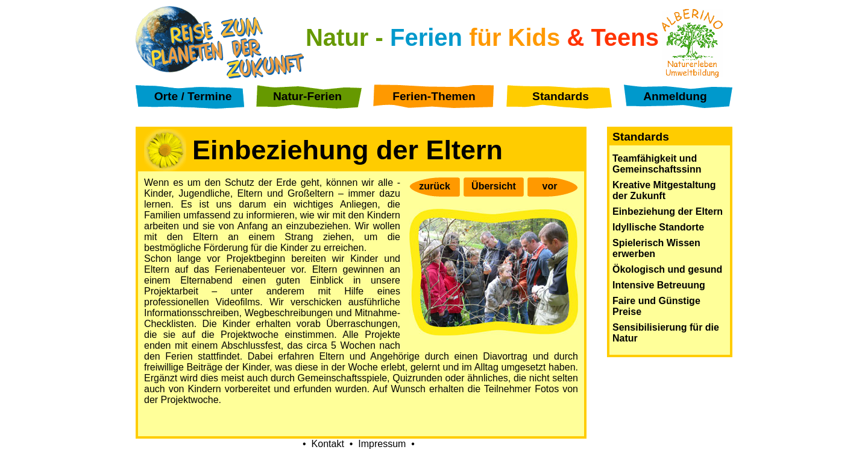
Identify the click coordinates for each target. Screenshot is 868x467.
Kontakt (328, 444)
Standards (561, 96)
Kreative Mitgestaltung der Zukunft (664, 190)
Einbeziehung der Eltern (668, 211)
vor (550, 186)
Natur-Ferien (307, 96)
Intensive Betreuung (659, 285)
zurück (435, 186)
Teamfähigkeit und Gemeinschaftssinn (657, 164)
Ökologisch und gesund (667, 269)
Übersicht (494, 186)
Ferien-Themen (434, 96)
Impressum (382, 444)
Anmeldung (675, 96)
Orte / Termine (193, 96)
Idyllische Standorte (658, 227)
